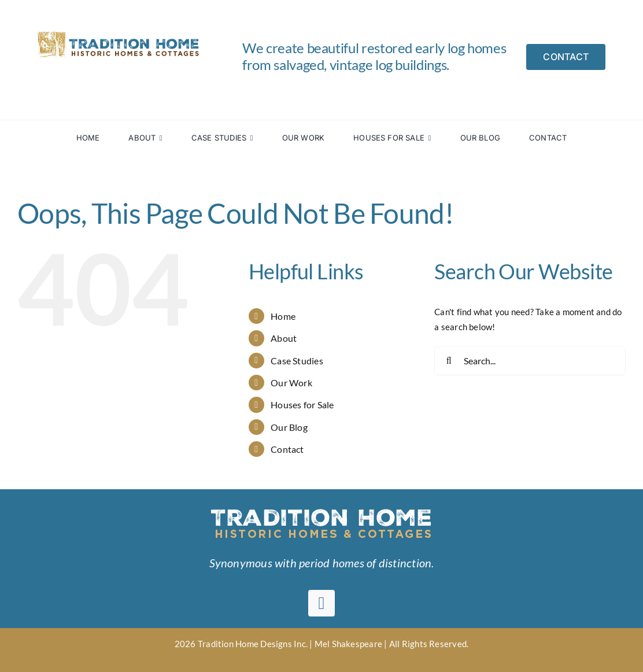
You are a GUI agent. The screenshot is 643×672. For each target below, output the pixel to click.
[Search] (449, 361)
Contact (287, 449)
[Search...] (530, 361)
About (284, 338)
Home (283, 316)
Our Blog (289, 427)
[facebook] (321, 603)
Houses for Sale (302, 405)
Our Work (291, 383)
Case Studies (297, 361)
